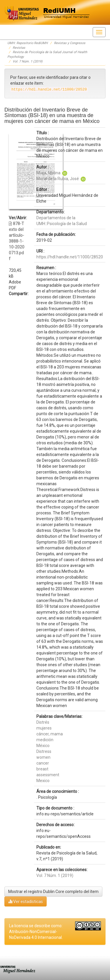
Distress (44, 751)
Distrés (43, 722)
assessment (48, 775)
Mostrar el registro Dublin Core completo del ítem (53, 892)
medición (45, 740)
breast (42, 769)
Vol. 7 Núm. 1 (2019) (28, 61)
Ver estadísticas (26, 901)
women (43, 757)
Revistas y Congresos (70, 43)
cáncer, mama (50, 734)
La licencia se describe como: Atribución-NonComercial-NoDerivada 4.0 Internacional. (36, 932)
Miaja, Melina (48, 173)
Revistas (19, 48)
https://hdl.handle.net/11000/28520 (70, 257)
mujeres (44, 728)
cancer (43, 763)
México (43, 746)
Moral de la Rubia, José (58, 179)
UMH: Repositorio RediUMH (28, 43)
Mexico (43, 781)
